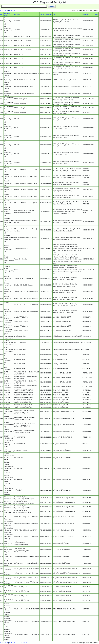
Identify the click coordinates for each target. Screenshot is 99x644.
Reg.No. (42, 14)
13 (24, 10)
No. (1, 14)
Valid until (49, 14)
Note (97, 14)
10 (14, 10)
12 (21, 10)
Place (55, 14)
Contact (85, 14)
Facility (17, 14)
